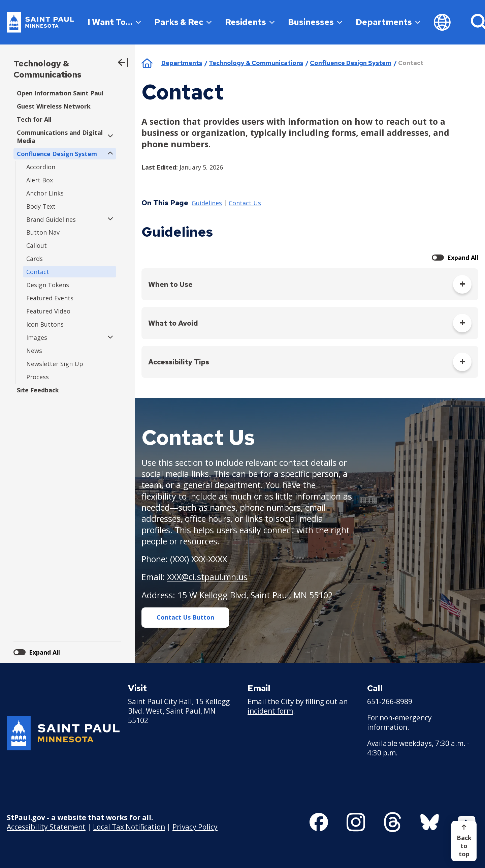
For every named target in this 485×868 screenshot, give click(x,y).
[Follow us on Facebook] (319, 822)
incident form (270, 711)
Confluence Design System (351, 63)
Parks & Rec (183, 22)
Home (147, 63)
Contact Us (245, 203)
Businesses (315, 22)
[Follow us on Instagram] (356, 822)
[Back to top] (464, 841)
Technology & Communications (47, 69)
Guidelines (207, 203)
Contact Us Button (185, 617)
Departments (388, 22)
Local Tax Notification (129, 827)
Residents (250, 22)
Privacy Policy (195, 827)
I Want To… (114, 22)
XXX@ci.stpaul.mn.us (207, 577)
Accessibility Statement (46, 827)
